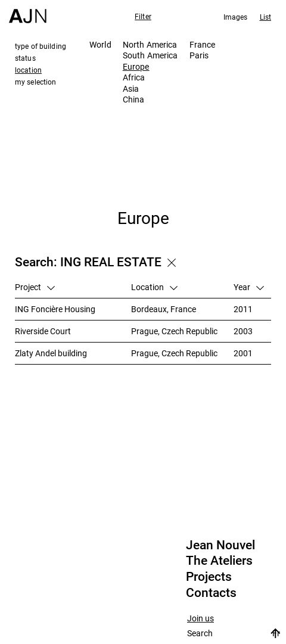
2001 (243, 353)
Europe (136, 66)
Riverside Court (43, 331)
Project (35, 287)
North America (150, 44)
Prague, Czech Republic (174, 331)
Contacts (211, 593)
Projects (209, 577)
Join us (200, 619)
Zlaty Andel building (51, 353)
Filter (143, 16)
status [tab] (25, 58)
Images (236, 17)
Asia (131, 88)
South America (150, 55)
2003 (243, 331)
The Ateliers (219, 561)
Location (154, 287)
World (100, 44)
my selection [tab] (35, 82)
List (265, 17)
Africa (134, 77)
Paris (199, 55)
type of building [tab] (41, 46)
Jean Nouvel (220, 545)
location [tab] (28, 70)
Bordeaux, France (164, 309)
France (203, 44)
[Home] (28, 12)
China (134, 99)
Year (249, 287)
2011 (243, 309)
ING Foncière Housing (55, 309)
